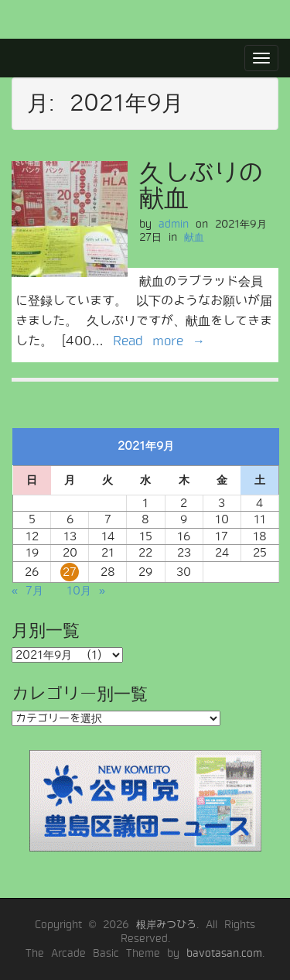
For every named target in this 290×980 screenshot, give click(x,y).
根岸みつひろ (166, 925)
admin (174, 224)
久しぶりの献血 (201, 186)
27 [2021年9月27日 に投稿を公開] (70, 572)
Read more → (159, 341)
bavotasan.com (224, 953)
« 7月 (27, 591)
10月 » (86, 591)
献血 (194, 237)
